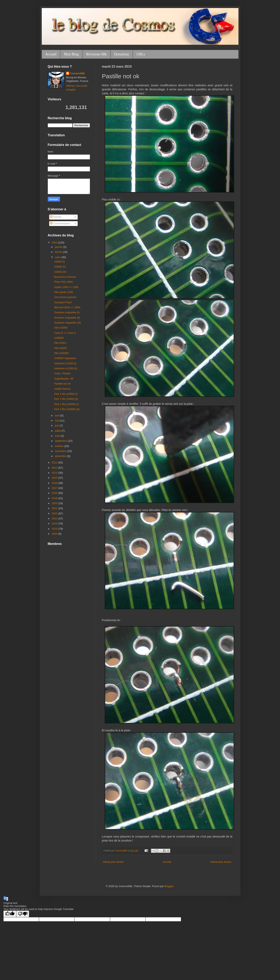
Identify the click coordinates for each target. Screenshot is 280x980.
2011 (55, 463)
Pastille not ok (62, 384)
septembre (61, 441)
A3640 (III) (60, 272)
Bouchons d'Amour (65, 277)
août (58, 436)
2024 (55, 524)
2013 (55, 473)
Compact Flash (63, 302)
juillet (58, 431)
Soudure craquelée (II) (67, 318)
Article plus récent (113, 862)
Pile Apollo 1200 (64, 292)
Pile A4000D (61, 353)
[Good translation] (10, 914)
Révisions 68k (96, 54)
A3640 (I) (60, 262)
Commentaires (60, 223)
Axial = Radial (62, 373)
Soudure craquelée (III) (68, 323)
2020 (55, 503)
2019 (55, 498)
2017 (55, 488)
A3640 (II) (60, 267)
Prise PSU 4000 (64, 282)
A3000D (59, 338)
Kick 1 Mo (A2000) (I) (67, 404)
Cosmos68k (77, 73)
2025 (55, 529)
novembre (61, 451)
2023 (55, 518)
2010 (55, 243)
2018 (55, 493)
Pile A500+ (61, 343)
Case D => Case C (65, 333)
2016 (55, 483)
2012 (55, 468)
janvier (59, 247)
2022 (55, 513)
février (59, 252)
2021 (55, 508)
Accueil (51, 54)
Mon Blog (71, 54)
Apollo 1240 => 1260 (66, 287)
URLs (141, 54)
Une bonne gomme (65, 297)
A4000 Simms (62, 389)
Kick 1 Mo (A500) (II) (66, 399)
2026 (55, 534)
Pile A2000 (60, 348)
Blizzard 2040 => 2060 (67, 307)
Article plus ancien (221, 862)
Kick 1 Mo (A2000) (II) (67, 409)
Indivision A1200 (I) (65, 363)
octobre (60, 446)
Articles (56, 217)
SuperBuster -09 (64, 379)
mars (58, 257)
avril (58, 416)
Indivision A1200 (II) (66, 368)
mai (57, 421)
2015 (55, 478)
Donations (122, 54)
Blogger (169, 886)
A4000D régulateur (65, 358)
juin (57, 426)
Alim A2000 (61, 328)
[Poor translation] (23, 914)
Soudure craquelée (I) (67, 312)
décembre (61, 456)
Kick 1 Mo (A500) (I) (66, 394)
